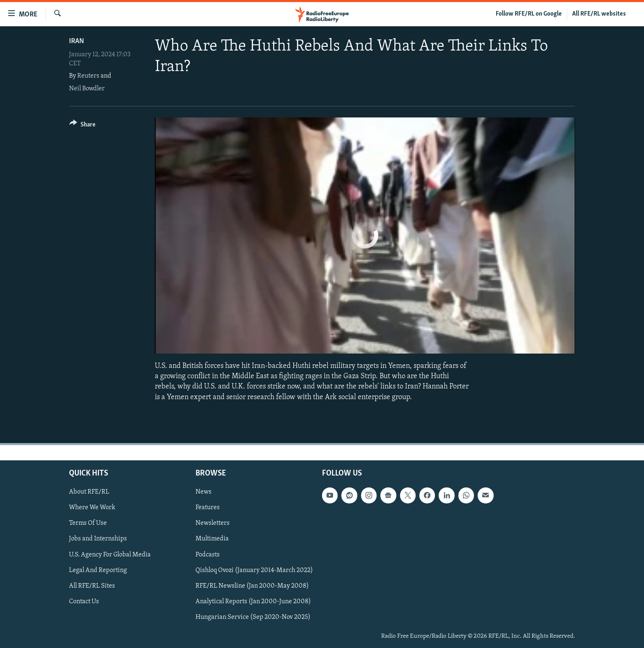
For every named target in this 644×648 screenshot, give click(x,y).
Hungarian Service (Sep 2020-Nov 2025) (253, 617)
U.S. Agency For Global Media (110, 554)
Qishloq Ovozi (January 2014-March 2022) (254, 570)
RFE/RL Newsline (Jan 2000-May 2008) (252, 586)
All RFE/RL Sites (92, 586)
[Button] (82, 126)
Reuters (88, 76)
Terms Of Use (88, 523)
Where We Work (92, 508)
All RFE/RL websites (599, 14)
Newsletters (213, 523)
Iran (77, 41)
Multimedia (212, 539)
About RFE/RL (89, 492)
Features (208, 508)
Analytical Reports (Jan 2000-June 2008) (253, 602)
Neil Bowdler (87, 89)
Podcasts (208, 554)
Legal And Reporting (98, 570)
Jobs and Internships (98, 539)
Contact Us (84, 602)
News (204, 492)
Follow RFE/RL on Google (529, 14)
